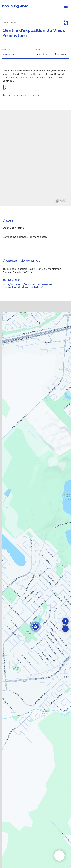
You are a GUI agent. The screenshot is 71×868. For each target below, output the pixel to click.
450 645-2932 (11, 280)
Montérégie (9, 54)
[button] (36, 627)
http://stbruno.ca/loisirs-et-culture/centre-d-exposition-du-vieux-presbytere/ (28, 286)
